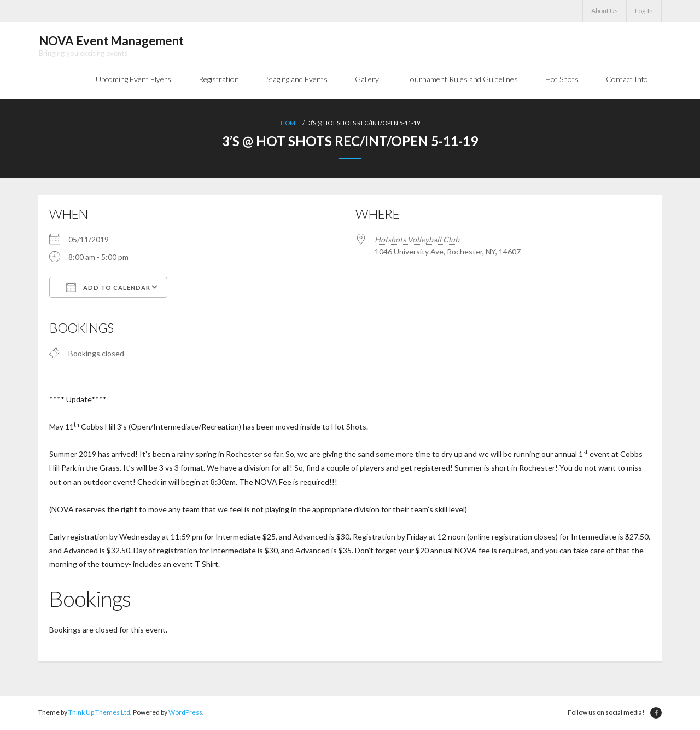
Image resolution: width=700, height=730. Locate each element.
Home (290, 123)
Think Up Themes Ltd (99, 713)
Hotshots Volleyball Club (417, 240)
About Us (605, 11)
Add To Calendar (108, 288)
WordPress (185, 713)
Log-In (644, 11)
